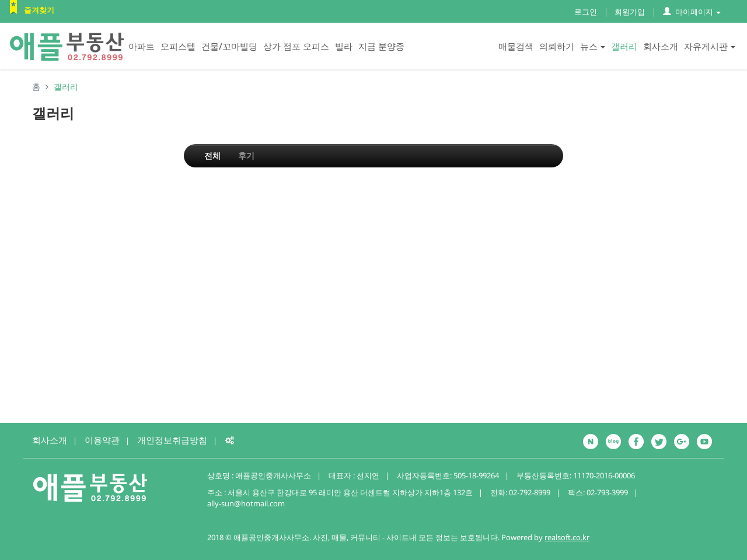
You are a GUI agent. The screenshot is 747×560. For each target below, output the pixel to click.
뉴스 (593, 46)
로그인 (586, 12)
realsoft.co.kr (567, 537)
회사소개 (661, 46)
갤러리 (624, 46)
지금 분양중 (381, 46)
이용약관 (102, 440)
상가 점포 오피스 (296, 46)
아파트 (142, 46)
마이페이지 (692, 12)
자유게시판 (710, 46)
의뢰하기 (557, 46)
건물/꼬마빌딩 (229, 46)
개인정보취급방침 (172, 440)
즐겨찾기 (39, 10)
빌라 (344, 46)
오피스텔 (178, 46)
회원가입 (630, 12)
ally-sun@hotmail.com (246, 503)
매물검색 (516, 46)
